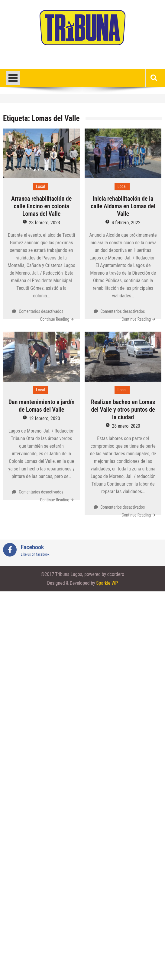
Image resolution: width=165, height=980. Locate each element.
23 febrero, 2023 (45, 223)
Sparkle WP (107, 583)
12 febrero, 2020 (45, 418)
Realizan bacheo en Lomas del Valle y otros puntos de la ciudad (123, 410)
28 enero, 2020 (126, 426)
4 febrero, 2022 (126, 223)
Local (40, 186)
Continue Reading (55, 319)
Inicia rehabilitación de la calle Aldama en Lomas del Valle (123, 206)
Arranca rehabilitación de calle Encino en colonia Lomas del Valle (41, 206)
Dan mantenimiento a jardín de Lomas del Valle (42, 406)
